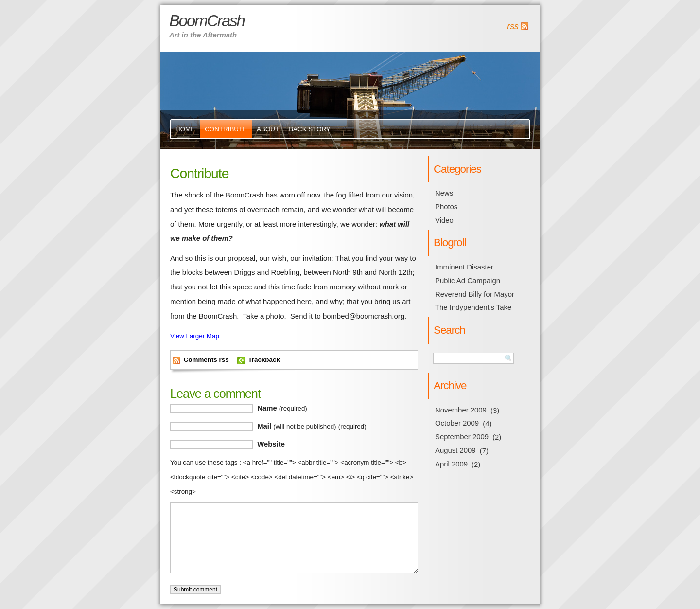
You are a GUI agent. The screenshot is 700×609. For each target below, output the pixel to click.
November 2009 (461, 410)
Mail (312, 426)
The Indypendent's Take (473, 307)
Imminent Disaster (464, 267)
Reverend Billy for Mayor (475, 294)
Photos (446, 207)
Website (271, 444)
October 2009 (457, 423)
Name (282, 408)
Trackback (264, 360)
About (268, 129)
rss (513, 26)
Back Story (310, 129)
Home (185, 129)
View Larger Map (195, 336)
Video (444, 220)
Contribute (226, 129)
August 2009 (455, 450)
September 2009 (462, 437)
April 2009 (451, 464)
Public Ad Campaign (468, 281)
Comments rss (206, 360)
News (444, 193)
